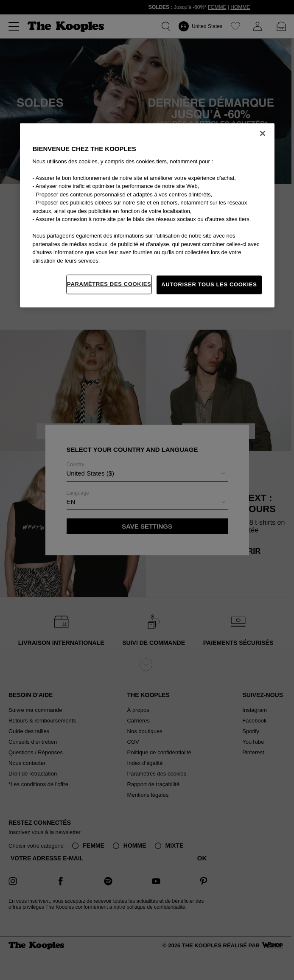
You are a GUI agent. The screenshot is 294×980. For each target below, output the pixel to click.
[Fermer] (263, 133)
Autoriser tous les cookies (209, 284)
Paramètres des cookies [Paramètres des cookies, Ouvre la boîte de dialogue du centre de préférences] (109, 284)
